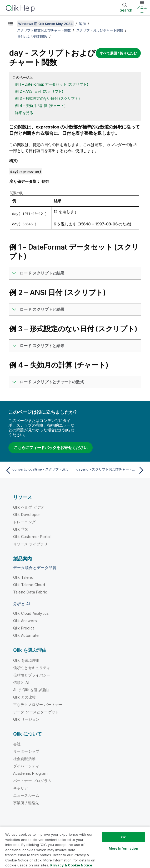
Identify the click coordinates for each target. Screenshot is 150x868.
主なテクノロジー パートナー (38, 704)
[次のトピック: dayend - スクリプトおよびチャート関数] (111, 470)
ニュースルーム (26, 795)
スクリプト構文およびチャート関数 (44, 30)
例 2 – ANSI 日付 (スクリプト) (39, 91)
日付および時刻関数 (32, 37)
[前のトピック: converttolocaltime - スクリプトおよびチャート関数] (39, 470)
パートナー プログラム (32, 781)
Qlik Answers (25, 621)
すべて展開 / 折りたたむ (118, 53)
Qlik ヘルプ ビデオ (29, 507)
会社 (17, 744)
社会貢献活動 (24, 759)
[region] (75, 847)
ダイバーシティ (26, 766)
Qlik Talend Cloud (29, 585)
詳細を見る (24, 113)
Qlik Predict (24, 628)
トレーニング (24, 522)
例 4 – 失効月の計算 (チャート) (40, 105)
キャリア (21, 788)
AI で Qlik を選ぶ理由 (31, 690)
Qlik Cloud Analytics (31, 613)
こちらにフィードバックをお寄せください (51, 448)
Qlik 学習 (21, 529)
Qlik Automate (26, 635)
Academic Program (31, 773)
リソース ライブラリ (31, 544)
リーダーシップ (26, 751)
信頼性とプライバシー (32, 675)
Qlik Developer (27, 515)
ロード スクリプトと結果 (42, 273)
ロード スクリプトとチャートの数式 (52, 382)
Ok (123, 837)
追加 (82, 24)
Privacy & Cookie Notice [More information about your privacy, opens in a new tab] (71, 865)
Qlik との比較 (24, 697)
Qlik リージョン (26, 719)
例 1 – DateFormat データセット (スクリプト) (52, 84)
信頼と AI (21, 682)
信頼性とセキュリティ (32, 668)
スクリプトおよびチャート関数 (100, 30)
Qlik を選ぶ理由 (26, 660)
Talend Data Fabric (30, 592)
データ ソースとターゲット (36, 712)
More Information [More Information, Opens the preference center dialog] (123, 848)
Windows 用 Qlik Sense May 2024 (45, 24)
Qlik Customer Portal (32, 537)
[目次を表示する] (11, 24)
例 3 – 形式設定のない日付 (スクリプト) (47, 98)
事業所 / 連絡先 (26, 803)
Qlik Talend (23, 577)
